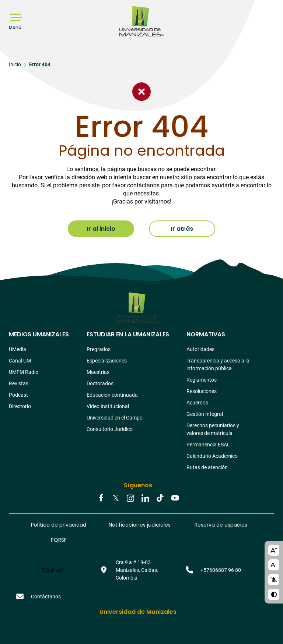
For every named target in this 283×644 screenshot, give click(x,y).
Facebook (101, 499)
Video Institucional (108, 406)
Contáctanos (46, 597)
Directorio (20, 406)
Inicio (15, 64)
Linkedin (145, 499)
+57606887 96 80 (221, 570)
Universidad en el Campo (115, 418)
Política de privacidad (59, 525)
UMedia (18, 349)
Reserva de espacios (221, 525)
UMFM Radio (24, 372)
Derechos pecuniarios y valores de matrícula (213, 429)
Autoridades (200, 349)
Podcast (18, 395)
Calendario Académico (212, 456)
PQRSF (59, 540)
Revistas (19, 383)
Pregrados (99, 349)
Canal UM (20, 361)
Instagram (130, 499)
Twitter (116, 499)
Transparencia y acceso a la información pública (218, 365)
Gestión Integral (205, 414)
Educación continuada (112, 395)
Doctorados (100, 383)
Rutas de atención (207, 467)
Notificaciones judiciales (140, 525)
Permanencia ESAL (208, 445)
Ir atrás (182, 229)
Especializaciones (107, 361)
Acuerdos (197, 403)
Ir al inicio (101, 229)
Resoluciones (202, 391)
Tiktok (160, 499)
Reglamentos (202, 380)
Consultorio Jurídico (110, 429)
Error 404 (40, 64)
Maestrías (98, 372)
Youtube (175, 499)
